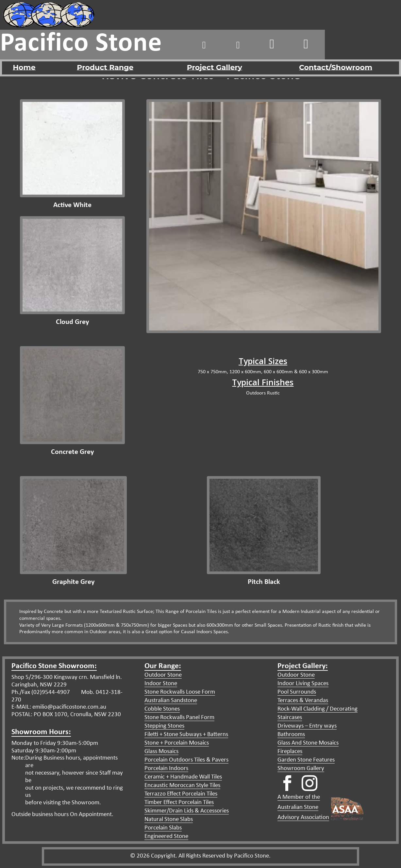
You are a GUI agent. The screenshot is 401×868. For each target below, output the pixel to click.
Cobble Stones (162, 709)
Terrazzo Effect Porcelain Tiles (181, 794)
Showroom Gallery (301, 769)
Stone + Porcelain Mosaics (177, 743)
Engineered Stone (166, 836)
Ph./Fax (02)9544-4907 (41, 692)
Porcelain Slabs (163, 828)
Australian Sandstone (171, 701)
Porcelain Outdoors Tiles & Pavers (186, 760)
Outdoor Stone (163, 675)
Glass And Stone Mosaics (308, 743)
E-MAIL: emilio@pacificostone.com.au (59, 707)
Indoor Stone (161, 684)
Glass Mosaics (161, 752)
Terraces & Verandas (303, 701)
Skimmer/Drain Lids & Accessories (187, 811)
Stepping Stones (164, 726)
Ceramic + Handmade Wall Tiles (183, 777)
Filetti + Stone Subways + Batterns (186, 735)
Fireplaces (290, 752)
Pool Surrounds (297, 692)
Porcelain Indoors (166, 769)
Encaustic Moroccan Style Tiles (182, 786)
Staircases (290, 718)
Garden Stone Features (306, 760)
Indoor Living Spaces (303, 684)
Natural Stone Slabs (169, 820)
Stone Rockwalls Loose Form (180, 692)
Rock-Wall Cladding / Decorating (317, 709)
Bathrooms (291, 735)
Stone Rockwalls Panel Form (179, 718)
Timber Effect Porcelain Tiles (179, 803)
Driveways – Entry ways (307, 726)
